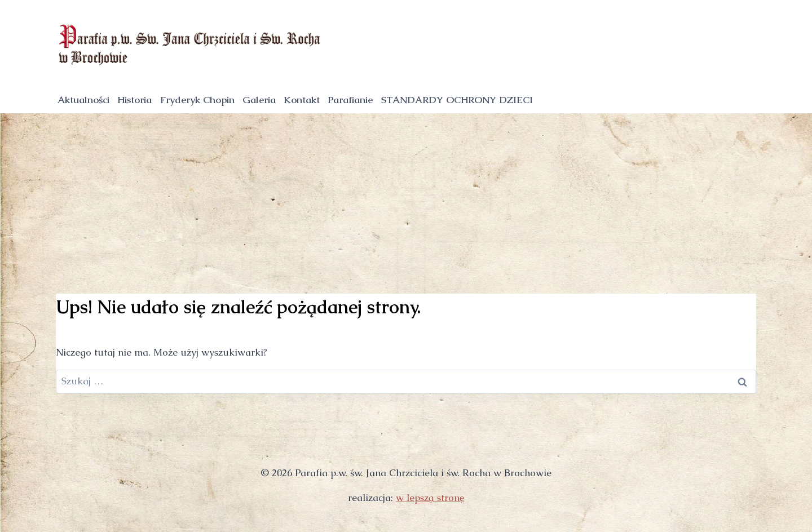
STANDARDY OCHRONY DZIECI (457, 100)
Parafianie (350, 100)
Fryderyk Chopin (197, 100)
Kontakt (302, 100)
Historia (134, 100)
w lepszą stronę (430, 498)
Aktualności (83, 100)
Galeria (259, 100)
